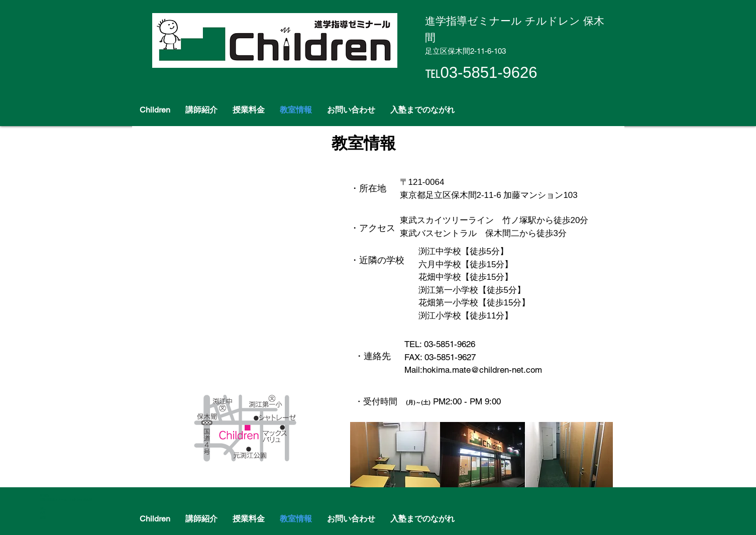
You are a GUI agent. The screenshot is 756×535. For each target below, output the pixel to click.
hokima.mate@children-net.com (482, 370)
